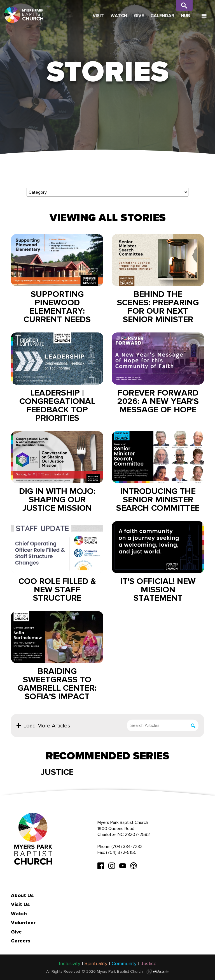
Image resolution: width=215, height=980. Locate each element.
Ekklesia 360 (158, 972)
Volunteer (23, 923)
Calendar (162, 16)
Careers (21, 941)
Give (139, 16)
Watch (119, 16)
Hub (185, 16)
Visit (98, 16)
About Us (22, 895)
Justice (57, 772)
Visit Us (20, 904)
